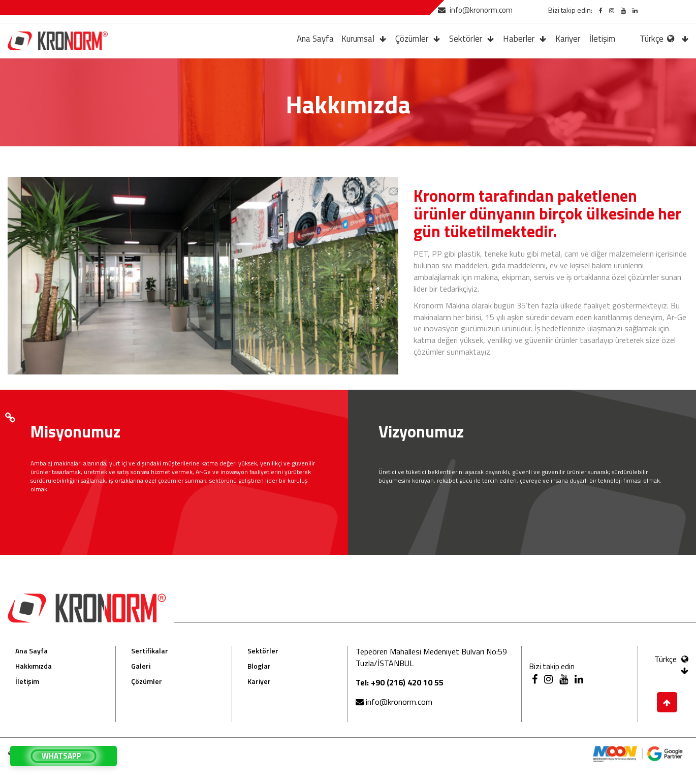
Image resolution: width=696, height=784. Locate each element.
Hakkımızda (34, 666)
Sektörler (466, 39)
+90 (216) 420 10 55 (407, 682)
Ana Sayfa (315, 39)
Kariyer (568, 39)
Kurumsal (358, 39)
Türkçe (658, 39)
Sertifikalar (150, 651)
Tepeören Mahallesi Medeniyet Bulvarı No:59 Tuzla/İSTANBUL (431, 657)
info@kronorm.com (475, 10)
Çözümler (412, 39)
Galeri (141, 666)
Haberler (519, 39)
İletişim (602, 39)
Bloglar (259, 666)
